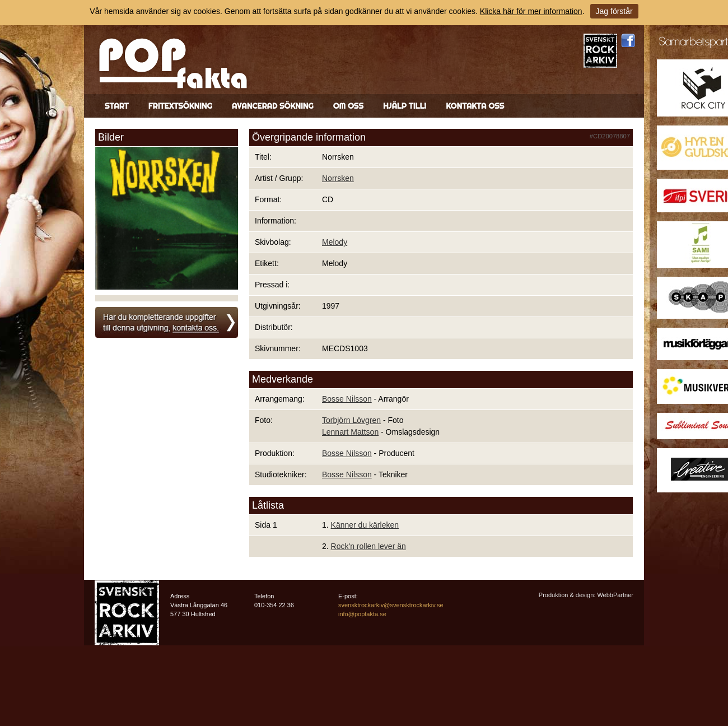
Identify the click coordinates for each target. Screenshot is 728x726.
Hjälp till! (405, 106)
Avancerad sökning (273, 106)
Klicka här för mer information (531, 11)
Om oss (348, 106)
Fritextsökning (180, 106)
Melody (335, 242)
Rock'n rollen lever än (368, 546)
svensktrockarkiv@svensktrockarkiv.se (391, 605)
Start (117, 106)
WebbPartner (615, 595)
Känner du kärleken (365, 525)
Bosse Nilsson (347, 399)
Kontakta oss (475, 106)
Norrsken (338, 178)
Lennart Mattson (350, 432)
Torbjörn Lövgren (351, 420)
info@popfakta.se (362, 614)
